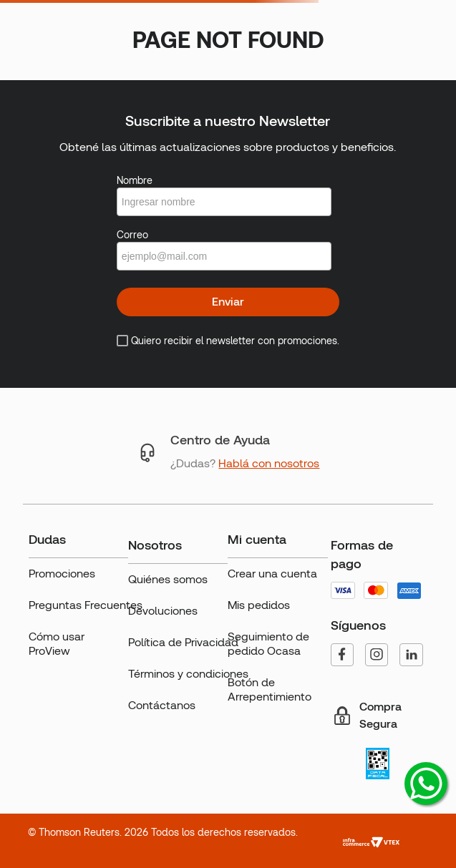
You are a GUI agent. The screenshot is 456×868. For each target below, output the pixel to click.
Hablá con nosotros (269, 463)
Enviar (228, 302)
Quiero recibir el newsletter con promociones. (235, 341)
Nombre (135, 180)
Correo (132, 235)
